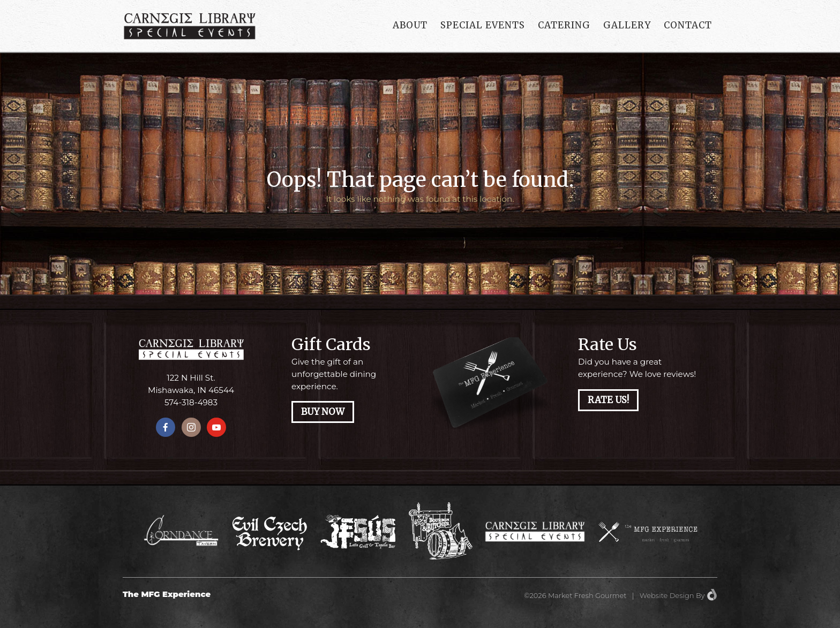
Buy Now (323, 412)
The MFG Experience (167, 594)
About (410, 25)
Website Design (667, 595)
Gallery (627, 25)
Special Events (483, 25)
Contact (688, 25)
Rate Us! (608, 400)
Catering (564, 25)
